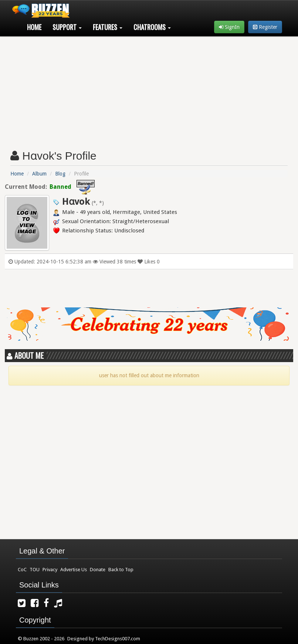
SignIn (229, 27)
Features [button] (108, 27)
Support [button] (67, 27)
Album (39, 174)
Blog (60, 174)
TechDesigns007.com (118, 639)
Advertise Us (74, 570)
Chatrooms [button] (152, 27)
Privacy (50, 570)
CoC (22, 570)
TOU (35, 570)
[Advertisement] (149, 90)
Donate (98, 570)
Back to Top (121, 570)
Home (34, 27)
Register (265, 27)
